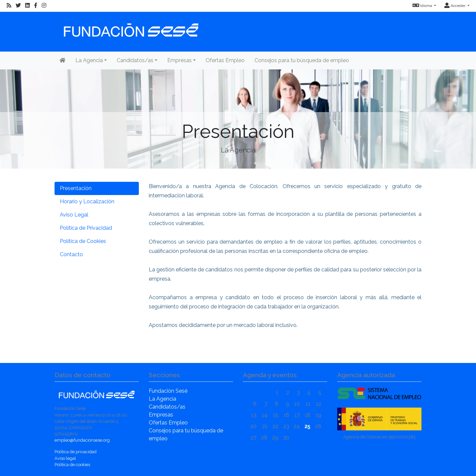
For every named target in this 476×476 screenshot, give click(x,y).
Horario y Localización (87, 201)
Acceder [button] (455, 6)
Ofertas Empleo (225, 60)
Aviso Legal (74, 215)
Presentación (76, 188)
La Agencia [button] (89, 60)
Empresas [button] (179, 60)
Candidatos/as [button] (135, 60)
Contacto (71, 254)
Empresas (161, 415)
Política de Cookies (83, 241)
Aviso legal (65, 458)
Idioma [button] (423, 6)
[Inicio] (130, 27)
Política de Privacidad (86, 228)
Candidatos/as (167, 407)
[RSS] (9, 6)
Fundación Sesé (168, 391)
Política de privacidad (76, 452)
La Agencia (162, 399)
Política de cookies (72, 465)
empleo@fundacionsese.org (82, 440)
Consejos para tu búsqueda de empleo (302, 60)
